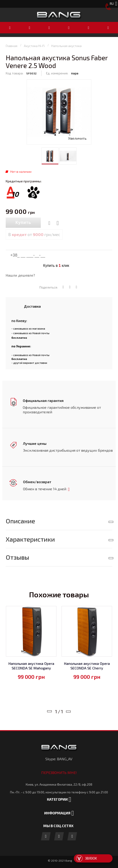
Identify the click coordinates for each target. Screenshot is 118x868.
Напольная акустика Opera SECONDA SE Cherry (87, 665)
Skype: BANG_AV (59, 758)
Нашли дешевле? (20, 275)
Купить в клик (56, 266)
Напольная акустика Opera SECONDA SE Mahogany (31, 665)
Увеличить (77, 138)
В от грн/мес (34, 234)
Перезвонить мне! (59, 772)
